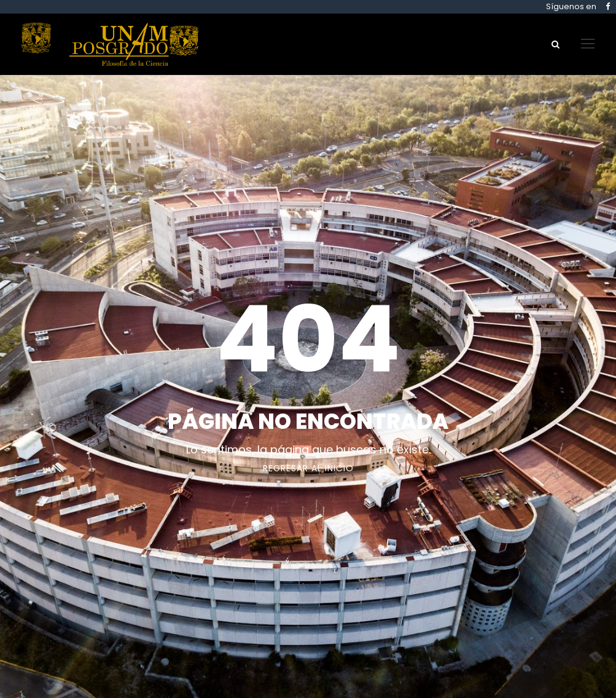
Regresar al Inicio (308, 468)
